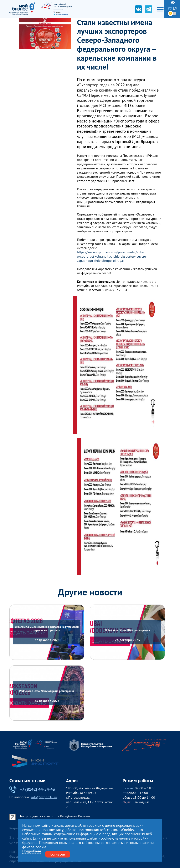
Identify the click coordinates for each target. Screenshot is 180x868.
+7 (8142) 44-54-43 (32, 789)
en (175, 8)
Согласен (58, 854)
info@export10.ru (44, 797)
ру (170, 8)
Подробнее (32, 851)
